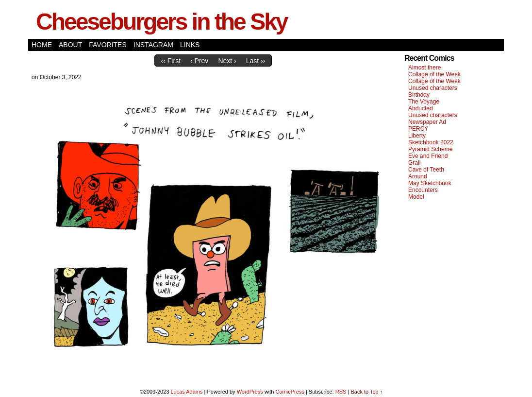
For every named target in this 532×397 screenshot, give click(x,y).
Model (416, 197)
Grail (414, 163)
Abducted (421, 108)
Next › (227, 61)
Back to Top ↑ (366, 392)
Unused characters (433, 88)
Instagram (153, 45)
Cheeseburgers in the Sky (162, 22)
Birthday (419, 95)
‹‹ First (171, 61)
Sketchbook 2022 (431, 142)
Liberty (417, 136)
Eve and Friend (428, 156)
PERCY (418, 129)
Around (418, 176)
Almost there (424, 68)
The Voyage (424, 102)
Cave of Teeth (426, 170)
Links (190, 45)
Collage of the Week (434, 74)
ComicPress (290, 392)
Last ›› (256, 61)
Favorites (108, 45)
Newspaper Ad (427, 122)
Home (42, 45)
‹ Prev (199, 61)
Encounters (423, 190)
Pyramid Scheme (430, 149)
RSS (341, 392)
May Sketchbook (430, 183)
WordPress (250, 392)
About (70, 45)
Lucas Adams (186, 392)
